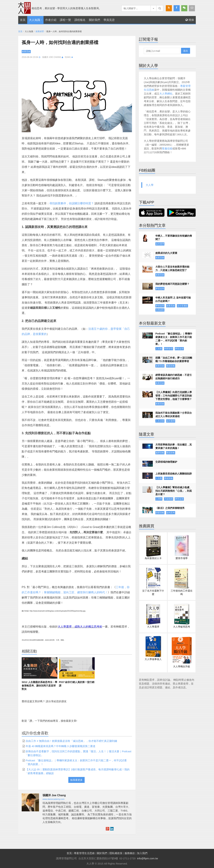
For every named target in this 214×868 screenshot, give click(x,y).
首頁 (23, 20)
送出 (186, 51)
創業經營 (40, 31)
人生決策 (160, 421)
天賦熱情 (169, 499)
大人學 (150, 185)
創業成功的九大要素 (166, 253)
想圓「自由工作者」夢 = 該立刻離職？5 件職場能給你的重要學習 (174, 359)
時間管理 (169, 349)
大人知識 (35, 20)
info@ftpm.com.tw (147, 858)
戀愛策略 (160, 513)
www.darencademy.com (53, 799)
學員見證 (109, 20)
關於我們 (95, 20)
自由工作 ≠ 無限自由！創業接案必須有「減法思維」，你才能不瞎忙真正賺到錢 (71, 741)
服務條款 (130, 853)
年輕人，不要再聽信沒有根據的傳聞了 (174, 238)
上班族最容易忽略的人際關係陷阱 (174, 474)
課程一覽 (65, 20)
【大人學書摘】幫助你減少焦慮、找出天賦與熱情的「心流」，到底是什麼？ (174, 491)
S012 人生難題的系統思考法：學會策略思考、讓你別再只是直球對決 (39, 686)
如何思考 (171, 513)
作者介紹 (51, 20)
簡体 (190, 20)
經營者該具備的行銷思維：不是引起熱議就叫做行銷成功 (174, 377)
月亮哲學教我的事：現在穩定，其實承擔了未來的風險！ (174, 446)
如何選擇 (160, 244)
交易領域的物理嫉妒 (166, 462)
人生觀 (159, 349)
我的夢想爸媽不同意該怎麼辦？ (172, 284)
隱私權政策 (116, 853)
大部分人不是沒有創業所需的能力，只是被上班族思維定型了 (172, 268)
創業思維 (26, 52)
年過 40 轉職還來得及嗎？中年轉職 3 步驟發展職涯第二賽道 (61, 746)
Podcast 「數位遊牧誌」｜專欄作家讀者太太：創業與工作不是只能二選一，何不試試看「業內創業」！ (174, 339)
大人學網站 (166, 94)
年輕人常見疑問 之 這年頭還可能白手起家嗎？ (173, 299)
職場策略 (171, 366)
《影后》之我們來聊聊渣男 (170, 508)
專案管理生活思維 (84, 853)
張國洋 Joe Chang (52, 57)
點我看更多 (76, 780)
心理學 (159, 499)
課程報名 (80, 20)
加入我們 (142, 853)
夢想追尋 (160, 289)
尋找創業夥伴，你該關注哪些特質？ (72, 203)
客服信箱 (167, 148)
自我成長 (160, 310)
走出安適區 (182, 306)
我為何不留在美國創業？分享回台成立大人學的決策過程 (174, 415)
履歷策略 (160, 453)
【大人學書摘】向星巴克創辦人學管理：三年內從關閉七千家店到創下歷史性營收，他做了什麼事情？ (174, 396)
